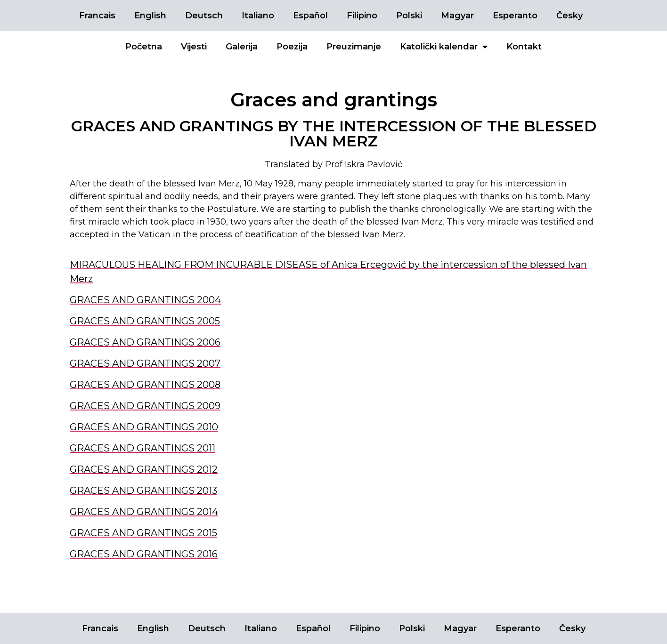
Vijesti (194, 47)
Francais (97, 16)
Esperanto (515, 16)
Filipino (362, 16)
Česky (569, 16)
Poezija (292, 47)
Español (310, 16)
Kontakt (524, 47)
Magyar (457, 16)
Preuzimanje (354, 47)
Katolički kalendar (444, 47)
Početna (144, 47)
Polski (409, 16)
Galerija (242, 47)
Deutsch (204, 16)
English (150, 16)
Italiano (258, 16)
